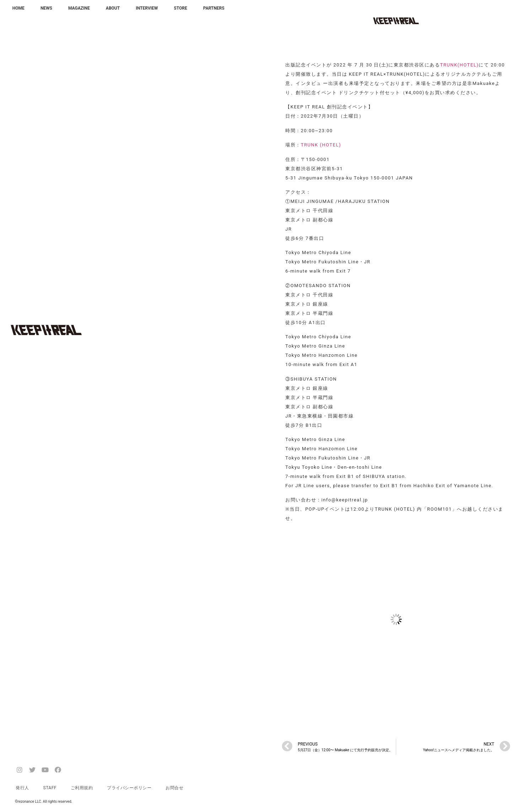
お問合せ (174, 788)
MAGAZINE (79, 8)
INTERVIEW (147, 8)
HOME (18, 8)
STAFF (50, 788)
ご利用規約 (82, 788)
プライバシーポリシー (129, 788)
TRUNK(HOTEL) (459, 65)
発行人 (22, 788)
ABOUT (113, 8)
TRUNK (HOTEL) (321, 145)
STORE (180, 8)
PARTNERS (214, 8)
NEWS (46, 8)
